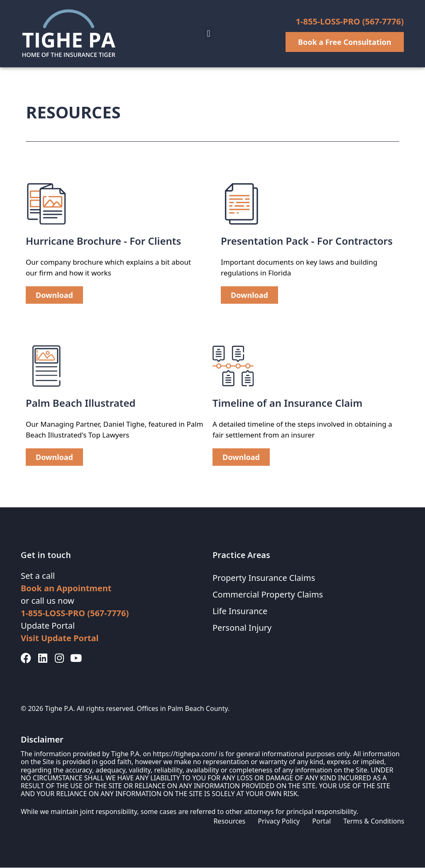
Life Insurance (240, 611)
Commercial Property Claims (268, 595)
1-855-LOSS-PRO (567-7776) (350, 21)
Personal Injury (242, 628)
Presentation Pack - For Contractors (307, 241)
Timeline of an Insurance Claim (287, 403)
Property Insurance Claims (264, 578)
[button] (209, 33)
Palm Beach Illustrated (81, 403)
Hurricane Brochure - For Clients (103, 241)
